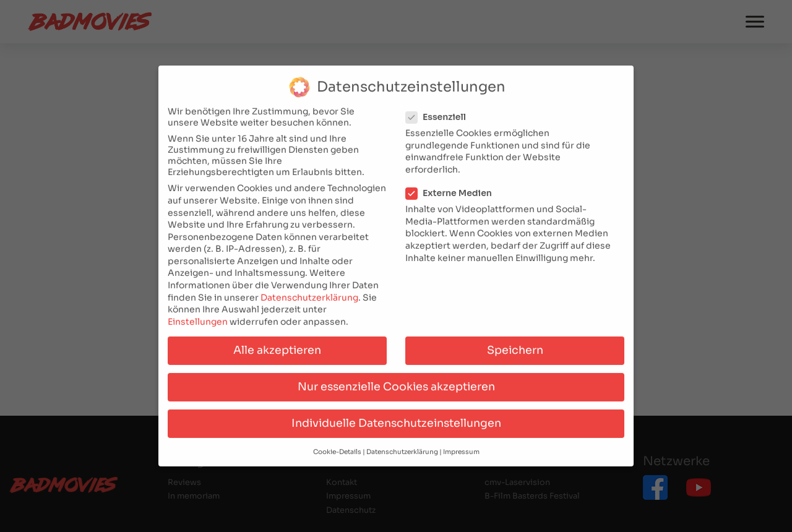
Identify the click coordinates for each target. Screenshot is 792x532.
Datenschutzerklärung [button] (402, 446)
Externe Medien (453, 186)
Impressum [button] (461, 446)
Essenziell (440, 111)
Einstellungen (198, 315)
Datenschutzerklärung (309, 291)
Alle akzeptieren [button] (277, 343)
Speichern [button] (515, 343)
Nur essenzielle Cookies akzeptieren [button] (396, 380)
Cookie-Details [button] (337, 446)
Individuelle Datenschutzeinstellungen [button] (396, 416)
